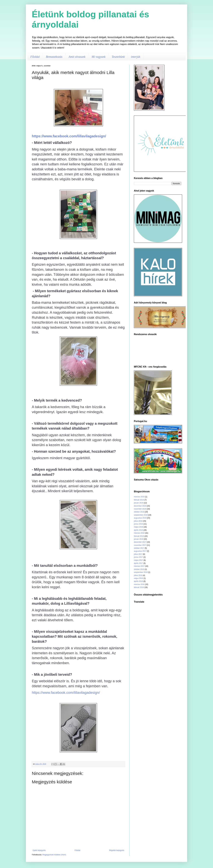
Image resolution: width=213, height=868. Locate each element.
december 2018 (140, 506)
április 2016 (138, 581)
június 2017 (138, 557)
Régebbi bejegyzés (117, 850)
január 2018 (139, 539)
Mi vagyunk (99, 57)
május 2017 (138, 560)
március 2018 (139, 533)
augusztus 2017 (140, 551)
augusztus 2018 (140, 518)
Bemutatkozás (54, 57)
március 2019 (139, 497)
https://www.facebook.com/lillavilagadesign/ (69, 136)
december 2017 (140, 542)
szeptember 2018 (141, 515)
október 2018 (139, 512)
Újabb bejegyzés (39, 850)
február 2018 (139, 536)
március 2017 (139, 566)
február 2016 (139, 587)
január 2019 (139, 503)
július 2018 (138, 521)
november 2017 (140, 545)
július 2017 (138, 554)
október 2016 (139, 569)
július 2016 (138, 575)
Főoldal (35, 57)
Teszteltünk (118, 57)
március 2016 (139, 584)
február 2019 (139, 500)
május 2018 (138, 527)
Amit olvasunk (77, 57)
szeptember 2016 (141, 572)
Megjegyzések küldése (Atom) (54, 855)
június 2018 (138, 524)
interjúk (135, 57)
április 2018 (138, 530)
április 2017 (138, 563)
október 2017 (139, 548)
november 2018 (140, 509)
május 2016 (138, 578)
